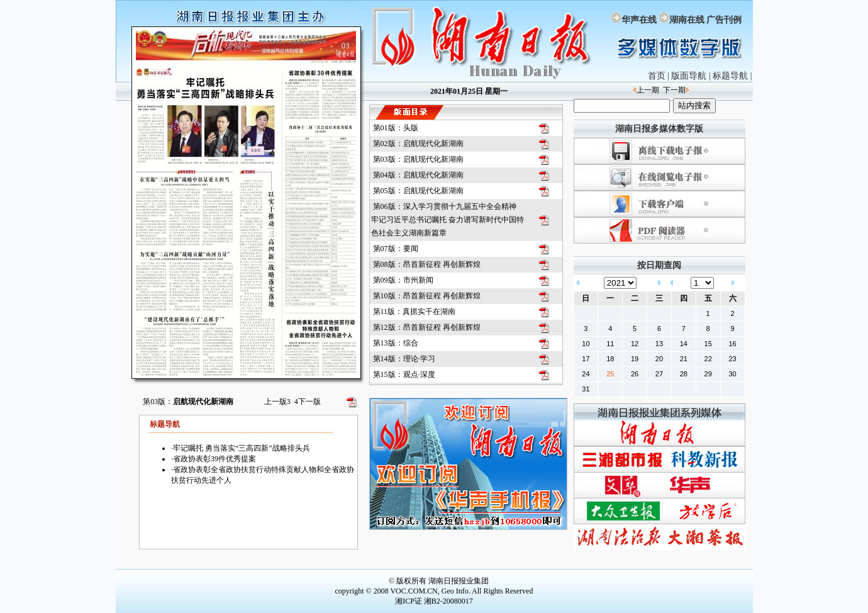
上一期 (648, 90)
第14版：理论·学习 (404, 359)
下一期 (674, 90)
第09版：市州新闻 (403, 280)
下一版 (308, 402)
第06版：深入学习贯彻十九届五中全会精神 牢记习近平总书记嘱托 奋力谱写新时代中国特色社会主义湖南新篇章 (448, 220)
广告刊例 (724, 20)
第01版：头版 (396, 128)
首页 (657, 76)
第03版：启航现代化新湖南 (418, 159)
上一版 (277, 402)
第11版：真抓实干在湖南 (415, 312)
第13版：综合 (396, 343)
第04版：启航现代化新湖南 (418, 175)
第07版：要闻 (396, 249)
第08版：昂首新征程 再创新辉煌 (427, 264)
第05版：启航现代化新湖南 (418, 191)
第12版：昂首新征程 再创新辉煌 (427, 327)
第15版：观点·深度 (404, 374)
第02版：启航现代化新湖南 (418, 143)
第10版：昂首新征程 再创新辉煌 (427, 296)
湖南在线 (687, 20)
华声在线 (639, 20)
